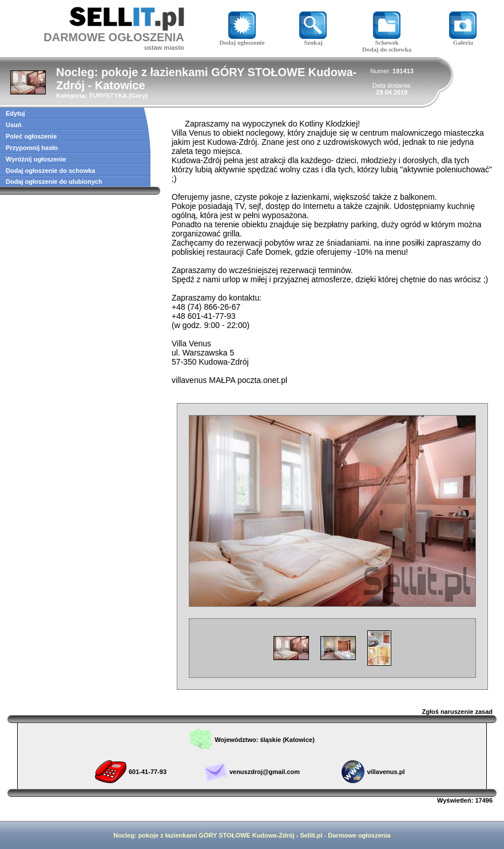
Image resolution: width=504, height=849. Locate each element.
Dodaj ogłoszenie (242, 40)
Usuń (14, 125)
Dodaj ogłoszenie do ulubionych (54, 181)
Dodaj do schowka (387, 49)
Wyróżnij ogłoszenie (36, 159)
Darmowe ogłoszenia (359, 835)
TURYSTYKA (108, 96)
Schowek (387, 40)
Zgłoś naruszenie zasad (457, 712)
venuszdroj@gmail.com (265, 772)
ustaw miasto (164, 48)
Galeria (463, 40)
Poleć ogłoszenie (31, 136)
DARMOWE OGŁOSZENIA (114, 37)
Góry (138, 96)
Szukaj (313, 40)
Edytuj (15, 113)
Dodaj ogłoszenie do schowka (50, 171)
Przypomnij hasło (32, 148)
